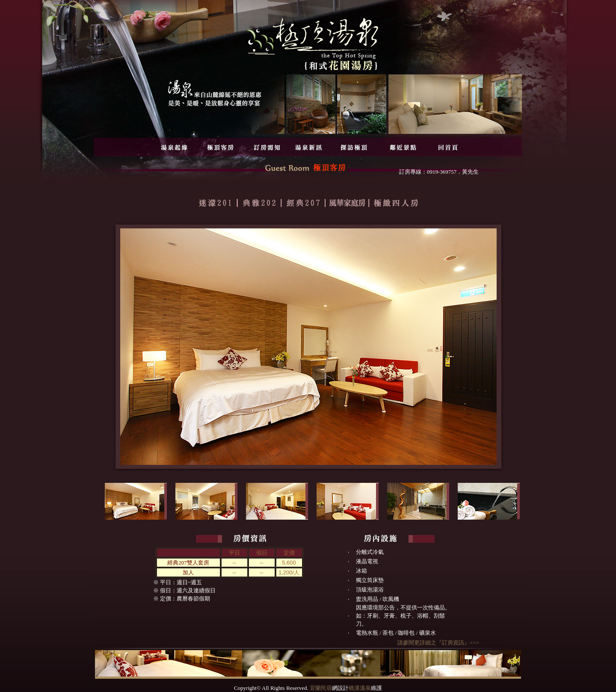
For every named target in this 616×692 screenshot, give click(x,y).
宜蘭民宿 (321, 688)
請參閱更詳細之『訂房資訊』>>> (438, 643)
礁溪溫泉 (360, 688)
